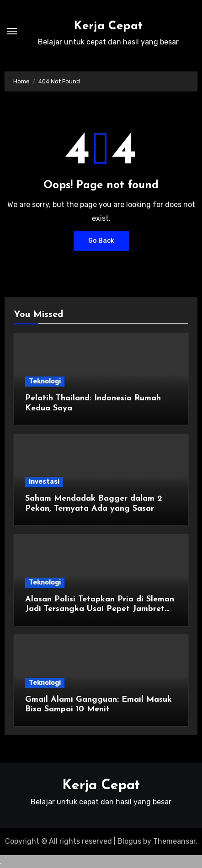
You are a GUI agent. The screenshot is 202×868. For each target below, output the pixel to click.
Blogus (129, 841)
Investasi (44, 482)
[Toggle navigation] (12, 31)
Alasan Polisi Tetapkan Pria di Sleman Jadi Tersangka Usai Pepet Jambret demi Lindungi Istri (100, 609)
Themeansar (174, 841)
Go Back (101, 241)
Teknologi (45, 381)
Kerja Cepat (108, 26)
